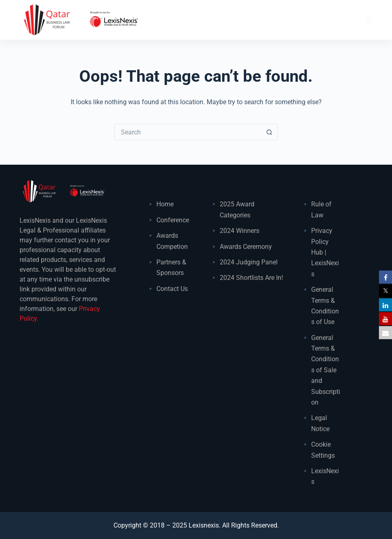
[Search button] (269, 132)
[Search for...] (188, 132)
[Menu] (369, 20)
